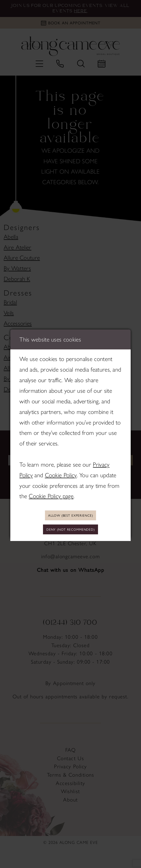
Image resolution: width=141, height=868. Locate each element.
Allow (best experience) (70, 515)
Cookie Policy (61, 474)
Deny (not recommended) (71, 530)
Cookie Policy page (51, 495)
